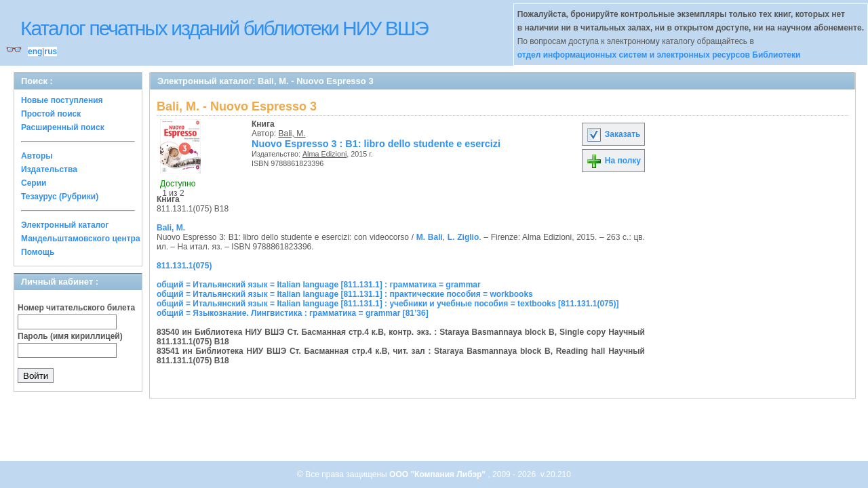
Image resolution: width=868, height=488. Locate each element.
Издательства (49, 169)
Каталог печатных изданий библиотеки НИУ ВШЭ (224, 28)
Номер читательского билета (76, 308)
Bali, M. (292, 134)
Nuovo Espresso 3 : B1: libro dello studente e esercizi (376, 144)
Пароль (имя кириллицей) (70, 336)
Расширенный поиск (63, 127)
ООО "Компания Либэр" (438, 474)
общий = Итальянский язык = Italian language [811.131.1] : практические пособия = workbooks (345, 294)
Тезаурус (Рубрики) (60, 197)
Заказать (613, 134)
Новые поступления (62, 100)
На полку (613, 161)
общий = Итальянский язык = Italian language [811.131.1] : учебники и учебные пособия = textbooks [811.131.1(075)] (388, 304)
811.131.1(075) (184, 266)
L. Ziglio (463, 237)
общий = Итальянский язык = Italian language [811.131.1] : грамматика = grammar (319, 285)
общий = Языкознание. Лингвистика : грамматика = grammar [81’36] (293, 313)
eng (35, 52)
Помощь (38, 252)
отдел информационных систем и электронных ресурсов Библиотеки (659, 55)
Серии (34, 183)
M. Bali (430, 237)
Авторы (37, 156)
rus (51, 52)
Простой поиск (51, 114)
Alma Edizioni (324, 154)
